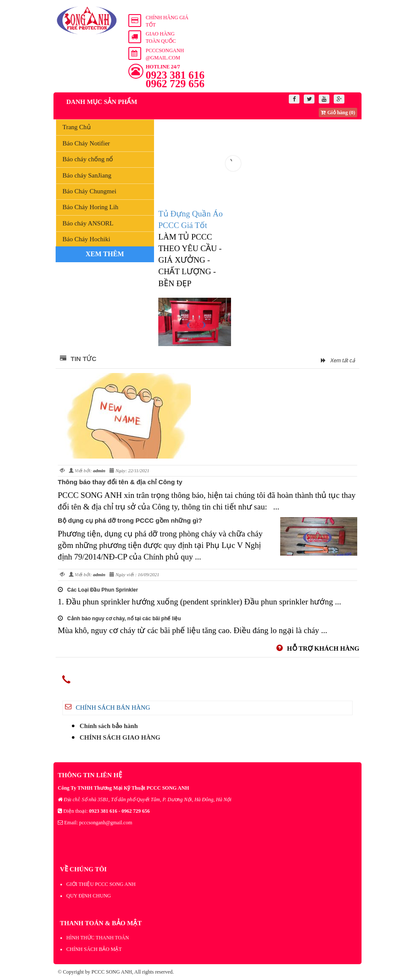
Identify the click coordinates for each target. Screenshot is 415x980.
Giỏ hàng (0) (338, 113)
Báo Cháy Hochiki (86, 239)
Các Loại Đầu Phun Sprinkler (98, 590)
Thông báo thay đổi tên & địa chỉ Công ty (120, 482)
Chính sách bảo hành (109, 726)
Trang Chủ (77, 127)
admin (99, 471)
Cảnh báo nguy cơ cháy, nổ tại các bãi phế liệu (119, 619)
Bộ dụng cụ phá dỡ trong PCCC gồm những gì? (130, 520)
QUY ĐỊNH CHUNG (89, 896)
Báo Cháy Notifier (86, 143)
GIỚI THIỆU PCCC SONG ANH (101, 884)
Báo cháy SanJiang (87, 175)
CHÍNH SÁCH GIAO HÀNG (120, 737)
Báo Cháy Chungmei (89, 191)
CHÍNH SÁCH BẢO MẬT (94, 949)
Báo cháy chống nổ (88, 159)
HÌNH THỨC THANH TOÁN (98, 938)
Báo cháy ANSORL (88, 223)
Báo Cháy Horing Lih (90, 207)
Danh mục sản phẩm (97, 102)
